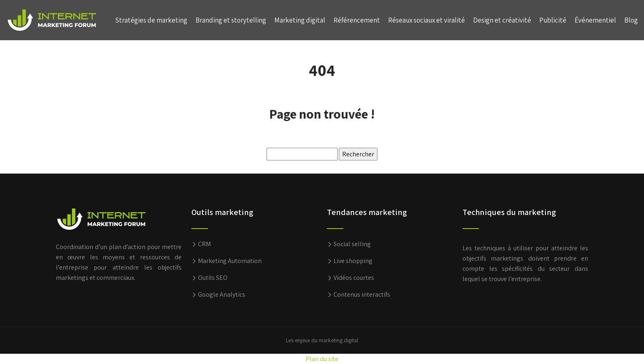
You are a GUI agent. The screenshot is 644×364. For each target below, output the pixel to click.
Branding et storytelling (231, 20)
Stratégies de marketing (151, 20)
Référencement (357, 20)
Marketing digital (300, 20)
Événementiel (595, 20)
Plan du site (322, 359)
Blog (631, 20)
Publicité (553, 20)
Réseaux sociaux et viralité (427, 20)
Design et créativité (502, 20)
